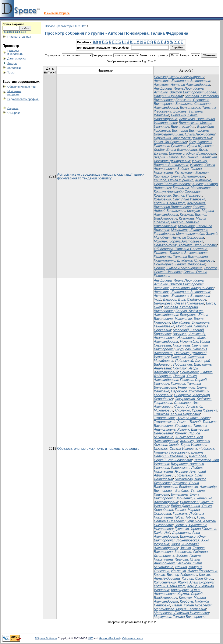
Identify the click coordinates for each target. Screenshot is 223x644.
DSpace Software (46, 638)
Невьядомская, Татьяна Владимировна (185, 245)
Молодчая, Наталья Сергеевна (179, 237)
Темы (11, 73)
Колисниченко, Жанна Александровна (184, 582)
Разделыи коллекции (15, 52)
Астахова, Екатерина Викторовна (182, 81)
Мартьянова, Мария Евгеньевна (180, 609)
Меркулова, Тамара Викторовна (180, 617)
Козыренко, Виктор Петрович (178, 195)
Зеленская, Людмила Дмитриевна (186, 159)
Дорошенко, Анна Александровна (177, 535)
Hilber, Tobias (185, 517)
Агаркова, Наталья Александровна (182, 85)
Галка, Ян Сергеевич (170, 142)
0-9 (95, 42)
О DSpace (14, 113)
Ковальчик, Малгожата (191, 188)
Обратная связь (132, 638)
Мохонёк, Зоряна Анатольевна (179, 241)
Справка (13, 108)
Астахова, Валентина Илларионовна (184, 288)
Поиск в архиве (13, 24)
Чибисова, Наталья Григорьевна (185, 450)
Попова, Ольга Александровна (178, 268)
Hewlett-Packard (109, 638)
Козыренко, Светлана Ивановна (180, 199)
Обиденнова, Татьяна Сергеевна (181, 249)
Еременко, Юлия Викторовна (193, 153)
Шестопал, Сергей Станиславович (180, 458)
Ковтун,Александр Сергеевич (178, 192)
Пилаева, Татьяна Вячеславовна (180, 253)
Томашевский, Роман (171, 422)
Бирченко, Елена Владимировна (176, 117)
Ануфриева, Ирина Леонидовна (179, 88)
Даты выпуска (17, 58)
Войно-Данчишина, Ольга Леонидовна (184, 134)
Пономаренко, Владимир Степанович (184, 260)
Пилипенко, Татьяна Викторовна (181, 257)
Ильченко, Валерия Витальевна (181, 163)
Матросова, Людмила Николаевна (181, 613)
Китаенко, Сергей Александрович (183, 182)
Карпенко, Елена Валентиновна (180, 176)
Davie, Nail (162, 533)
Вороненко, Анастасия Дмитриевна (183, 138)
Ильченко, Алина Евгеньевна (194, 571)
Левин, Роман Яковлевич (192, 605)
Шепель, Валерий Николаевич (179, 454)
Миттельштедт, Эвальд (197, 234)
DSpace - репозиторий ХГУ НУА (66, 26)
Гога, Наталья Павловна (179, 519)
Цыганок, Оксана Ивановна (176, 449)
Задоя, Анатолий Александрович (176, 546)
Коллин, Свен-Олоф (170, 203)
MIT (90, 638)
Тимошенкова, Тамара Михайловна (182, 418)
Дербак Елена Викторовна (175, 150)
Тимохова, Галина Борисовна (177, 414)
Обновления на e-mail (22, 87)
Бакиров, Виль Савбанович (185, 299)
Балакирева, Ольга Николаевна (179, 303)
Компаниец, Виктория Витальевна (180, 205)
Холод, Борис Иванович (188, 445)
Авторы (12, 63)
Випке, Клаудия (183, 127)
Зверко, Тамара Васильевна (176, 157)
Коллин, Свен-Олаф (170, 586)
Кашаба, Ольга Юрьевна (174, 180)
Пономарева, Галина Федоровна (180, 264)
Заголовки (14, 68)
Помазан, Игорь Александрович (179, 77)
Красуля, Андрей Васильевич (180, 209)
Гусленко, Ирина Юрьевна (192, 146)
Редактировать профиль (23, 99)
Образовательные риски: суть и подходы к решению (98, 449)
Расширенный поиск (14, 32)
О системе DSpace (57, 13)
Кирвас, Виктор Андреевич (176, 575)
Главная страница (19, 37)
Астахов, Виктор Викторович (178, 92)
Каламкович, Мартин (192, 173)
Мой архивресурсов (14, 93)
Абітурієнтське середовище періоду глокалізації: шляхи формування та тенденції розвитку (101, 176)
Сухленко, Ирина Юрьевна (196, 410)
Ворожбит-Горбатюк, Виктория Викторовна (185, 129)
